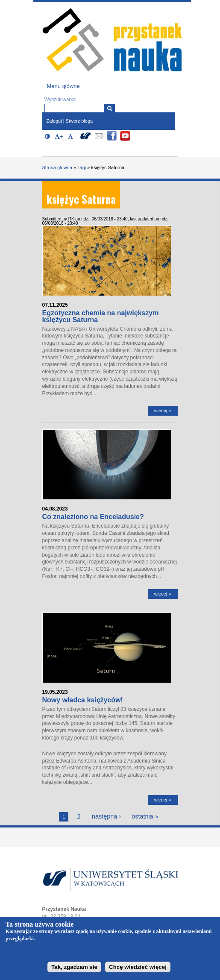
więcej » (163, 411)
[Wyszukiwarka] (110, 108)
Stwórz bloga (79, 121)
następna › (106, 816)
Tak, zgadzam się (74, 967)
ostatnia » (145, 816)
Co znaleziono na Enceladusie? (93, 517)
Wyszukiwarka (60, 100)
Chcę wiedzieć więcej (138, 967)
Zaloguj (54, 121)
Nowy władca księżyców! (83, 700)
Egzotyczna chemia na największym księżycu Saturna (101, 316)
